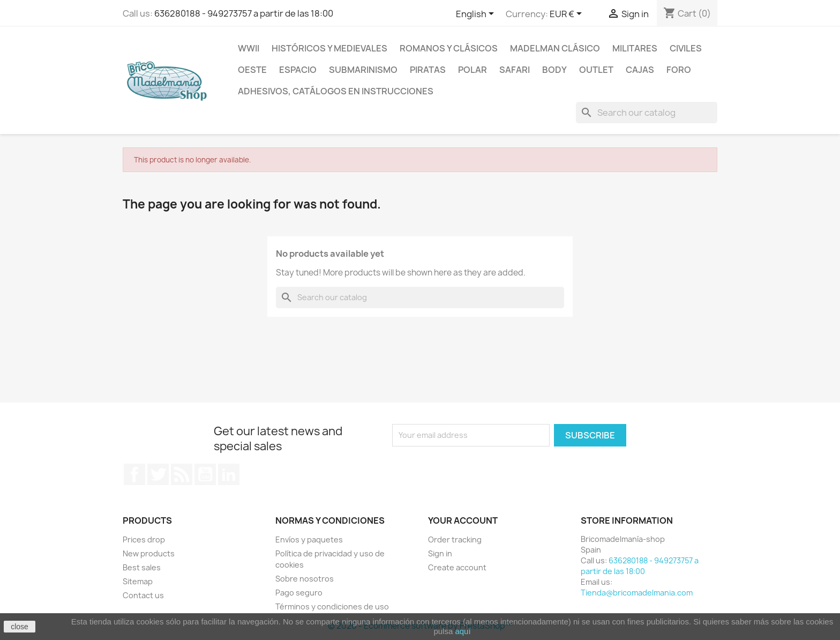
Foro (679, 70)
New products (149, 553)
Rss (182, 474)
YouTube (205, 474)
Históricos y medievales (329, 48)
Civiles (686, 48)
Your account (463, 520)
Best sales (142, 567)
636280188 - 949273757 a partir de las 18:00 (244, 13)
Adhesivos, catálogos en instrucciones (336, 91)
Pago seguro (299, 593)
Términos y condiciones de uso (332, 606)
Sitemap (138, 581)
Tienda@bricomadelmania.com (637, 593)
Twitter (158, 474)
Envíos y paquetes (309, 539)
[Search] (647, 113)
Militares (635, 48)
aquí (463, 631)
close (20, 627)
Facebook (134, 474)
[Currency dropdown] (568, 14)
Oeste (252, 70)
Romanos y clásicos (449, 48)
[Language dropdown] (477, 14)
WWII (249, 48)
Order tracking (455, 539)
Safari (515, 70)
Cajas (640, 70)
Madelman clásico (555, 48)
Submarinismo (363, 70)
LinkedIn (229, 474)
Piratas (428, 70)
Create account (457, 567)
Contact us (143, 595)
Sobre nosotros (305, 579)
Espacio (298, 70)
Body (554, 70)
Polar (472, 70)
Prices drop (144, 539)
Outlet (596, 70)
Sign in (440, 553)
